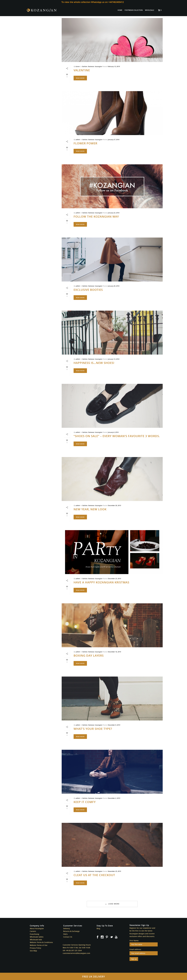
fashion (85, 66)
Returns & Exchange (71, 931)
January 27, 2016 (114, 140)
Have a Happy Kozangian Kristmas (101, 582)
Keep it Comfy (85, 802)
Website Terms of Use (39, 945)
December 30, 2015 (114, 505)
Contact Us (68, 937)
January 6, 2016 (113, 432)
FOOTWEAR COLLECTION (134, 10)
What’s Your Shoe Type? (93, 729)
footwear (91, 66)
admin (78, 140)
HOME (120, 10)
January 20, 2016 (114, 286)
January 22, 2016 (114, 213)
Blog (98, 928)
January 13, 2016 (114, 359)
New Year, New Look (90, 509)
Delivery (67, 928)
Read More (80, 78)
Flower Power (85, 143)
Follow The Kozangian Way (96, 217)
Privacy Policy (35, 948)
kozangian (98, 66)
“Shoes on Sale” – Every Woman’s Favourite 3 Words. (117, 436)
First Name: (134, 941)
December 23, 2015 (114, 579)
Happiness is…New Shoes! (94, 363)
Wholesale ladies (37, 937)
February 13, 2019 (114, 66)
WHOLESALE (150, 10)
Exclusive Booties (88, 290)
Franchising (34, 934)
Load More (112, 904)
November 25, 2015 (114, 871)
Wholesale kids (36, 940)
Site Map (33, 951)
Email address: (135, 949)
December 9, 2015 (114, 725)
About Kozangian (37, 928)
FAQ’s (65, 934)
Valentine (82, 70)
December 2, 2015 (114, 798)
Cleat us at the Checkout (94, 875)
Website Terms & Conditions (41, 942)
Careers (33, 931)
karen (78, 66)
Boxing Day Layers (89, 656)
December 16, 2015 (114, 652)
